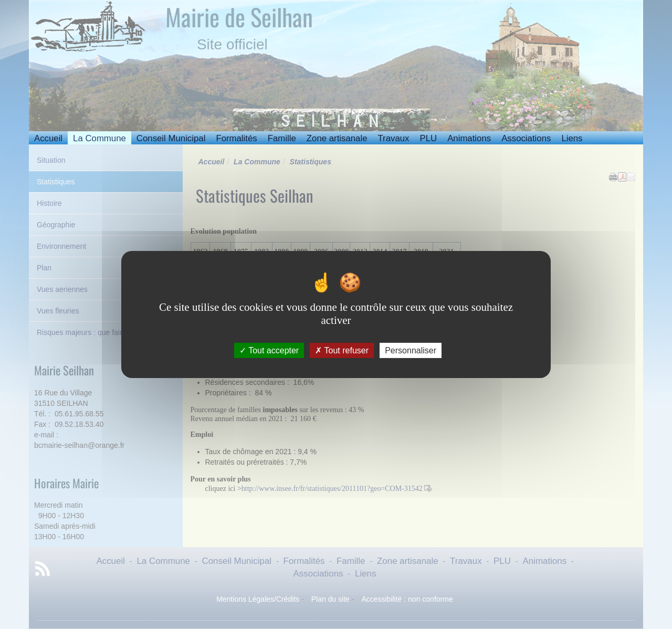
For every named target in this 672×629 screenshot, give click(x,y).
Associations (526, 138)
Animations (469, 138)
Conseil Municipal (171, 138)
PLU (428, 138)
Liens (572, 138)
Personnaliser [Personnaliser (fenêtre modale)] (411, 350)
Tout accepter (269, 350)
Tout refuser (342, 350)
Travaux (393, 138)
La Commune (99, 138)
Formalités (236, 138)
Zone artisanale (337, 138)
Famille (282, 138)
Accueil (48, 138)
